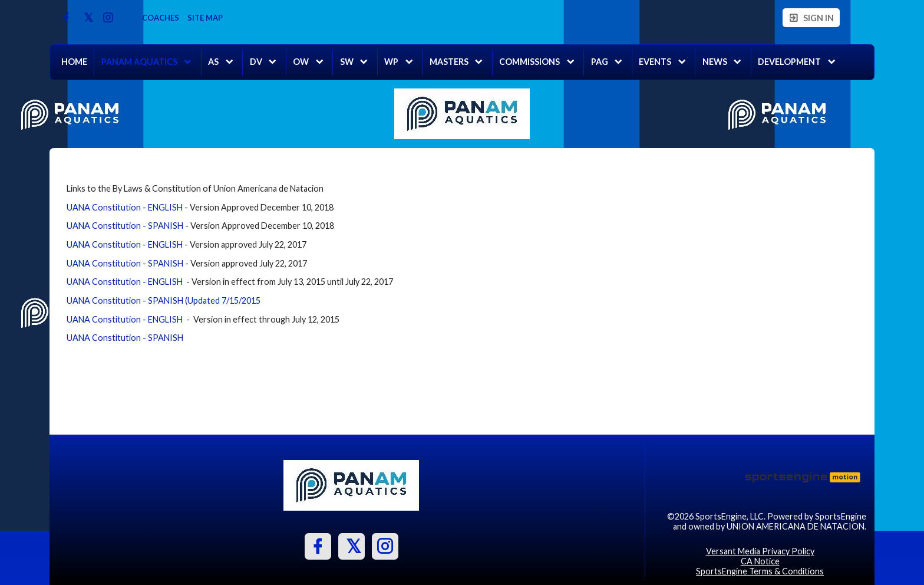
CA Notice (760, 561)
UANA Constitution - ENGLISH (125, 207)
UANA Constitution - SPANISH (125, 226)
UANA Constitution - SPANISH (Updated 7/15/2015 (164, 300)
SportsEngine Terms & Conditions (760, 571)
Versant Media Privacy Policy (760, 551)
